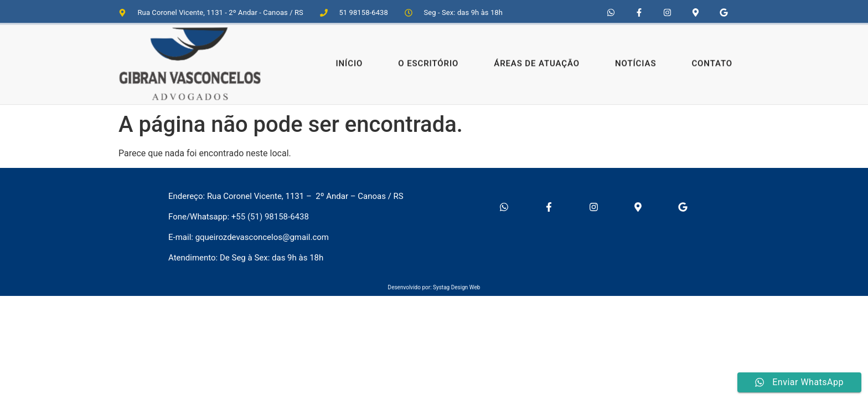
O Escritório (428, 60)
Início (349, 60)
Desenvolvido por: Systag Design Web (434, 287)
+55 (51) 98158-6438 (270, 217)
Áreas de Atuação (537, 60)
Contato (712, 60)
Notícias (635, 60)
